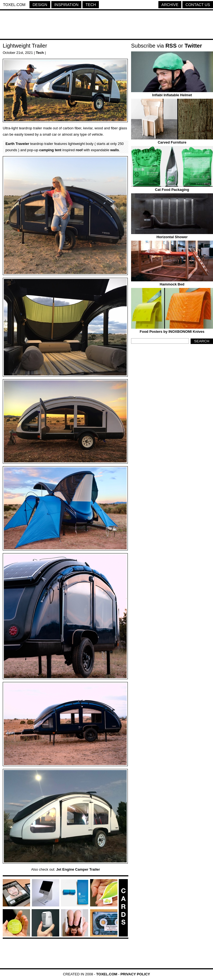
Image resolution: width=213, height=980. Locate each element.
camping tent (50, 150)
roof (79, 150)
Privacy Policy (135, 974)
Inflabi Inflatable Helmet (172, 95)
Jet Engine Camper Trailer (78, 869)
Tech (91, 5)
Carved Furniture (172, 142)
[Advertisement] (106, 25)
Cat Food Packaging (172, 190)
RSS (171, 46)
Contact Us (198, 5)
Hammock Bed (172, 284)
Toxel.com (14, 5)
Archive (170, 5)
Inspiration (66, 5)
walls (115, 150)
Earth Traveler (17, 144)
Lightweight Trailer (25, 46)
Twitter (193, 46)
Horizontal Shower (172, 237)
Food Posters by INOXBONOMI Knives (172, 332)
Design (40, 5)
